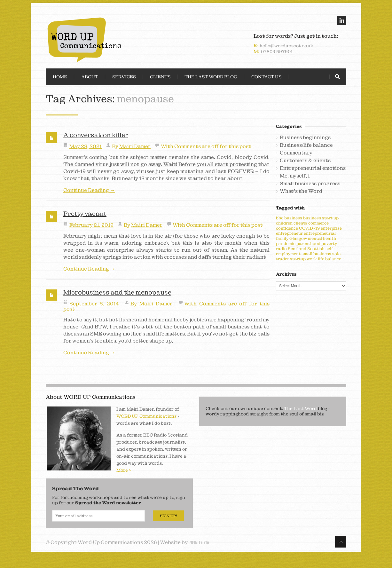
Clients (160, 77)
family (282, 238)
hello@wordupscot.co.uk (286, 46)
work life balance (324, 259)
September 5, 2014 (94, 304)
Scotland (297, 249)
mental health (322, 238)
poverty (329, 244)
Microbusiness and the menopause (117, 292)
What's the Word (301, 191)
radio (281, 249)
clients (300, 223)
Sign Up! (168, 516)
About (90, 77)
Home (60, 77)
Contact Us (266, 77)
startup (298, 259)
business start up (321, 218)
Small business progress (310, 184)
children (284, 223)
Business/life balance (306, 145)
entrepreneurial (320, 233)
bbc (280, 218)
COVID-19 (309, 228)
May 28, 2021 (86, 146)
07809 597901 (277, 51)
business (293, 218)
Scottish (316, 249)
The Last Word (300, 408)
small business (316, 254)
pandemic (286, 244)
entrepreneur (289, 233)
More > (124, 470)
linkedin (342, 20)
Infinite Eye (199, 542)
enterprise (331, 228)
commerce (318, 223)
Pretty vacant (85, 214)
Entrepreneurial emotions (313, 168)
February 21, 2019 (91, 225)
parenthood (308, 244)
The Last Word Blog (211, 77)
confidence (287, 228)
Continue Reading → (89, 190)
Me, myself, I (295, 176)
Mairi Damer (135, 146)
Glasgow (298, 238)
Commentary (296, 153)
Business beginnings (305, 138)
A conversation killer (96, 135)
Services (124, 77)
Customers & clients (305, 161)
